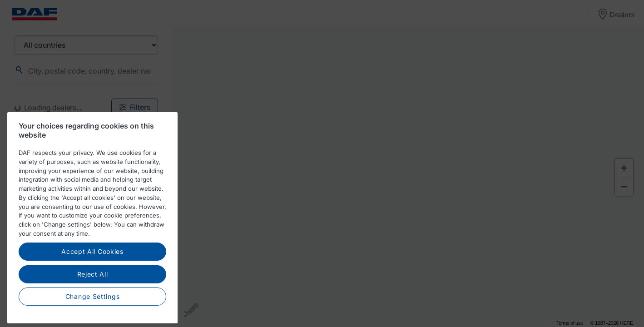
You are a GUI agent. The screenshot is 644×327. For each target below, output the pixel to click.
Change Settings (93, 303)
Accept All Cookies (92, 258)
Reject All (93, 280)
